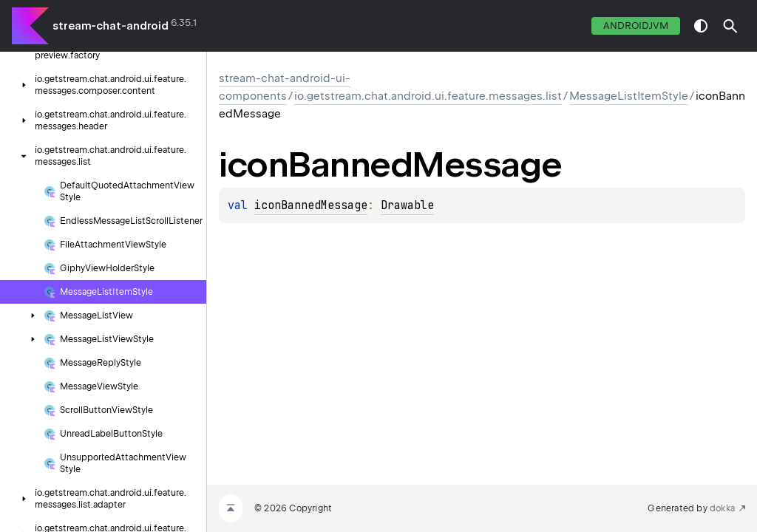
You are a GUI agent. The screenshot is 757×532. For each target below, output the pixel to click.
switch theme (701, 26)
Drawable (407, 205)
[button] (730, 26)
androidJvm (636, 25)
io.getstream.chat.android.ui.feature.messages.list (428, 96)
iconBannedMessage (311, 205)
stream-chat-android (111, 26)
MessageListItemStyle (629, 96)
